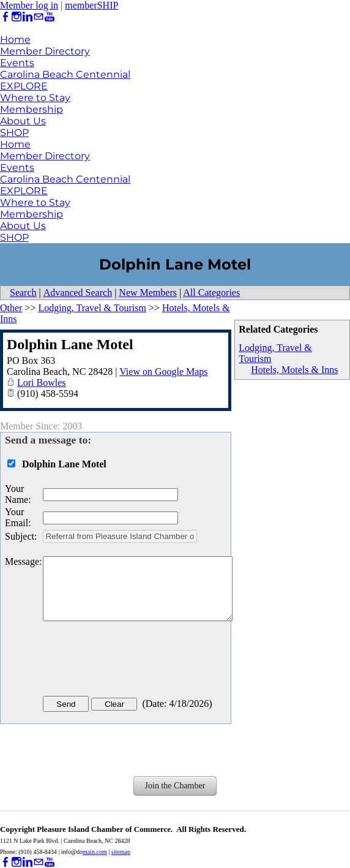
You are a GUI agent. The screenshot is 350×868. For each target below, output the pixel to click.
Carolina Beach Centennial (65, 74)
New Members (148, 292)
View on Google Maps (163, 372)
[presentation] (136, 661)
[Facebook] (6, 17)
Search (23, 292)
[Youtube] (50, 17)
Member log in (29, 5)
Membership (32, 109)
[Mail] (39, 17)
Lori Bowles (42, 383)
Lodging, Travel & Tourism (92, 308)
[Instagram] (17, 17)
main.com (95, 852)
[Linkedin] (28, 17)
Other (11, 308)
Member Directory (45, 51)
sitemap (121, 852)
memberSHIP (91, 5)
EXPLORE (24, 86)
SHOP (14, 133)
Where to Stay (35, 98)
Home (15, 40)
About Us (23, 121)
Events (17, 63)
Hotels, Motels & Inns (294, 370)
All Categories (211, 292)
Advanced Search (78, 292)
